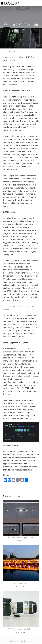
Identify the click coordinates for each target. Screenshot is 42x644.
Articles (14, 57)
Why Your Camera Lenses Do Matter (21, 629)
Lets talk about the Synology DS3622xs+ (21, 538)
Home (6, 57)
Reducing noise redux (21, 583)
